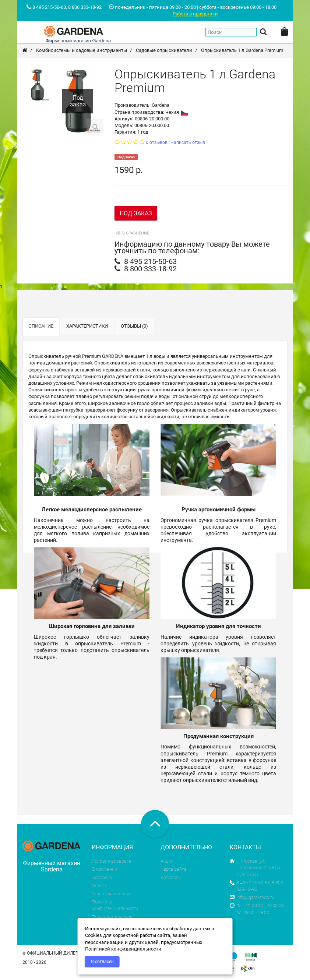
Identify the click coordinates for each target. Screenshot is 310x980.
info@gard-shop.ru (252, 897)
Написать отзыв (188, 142)
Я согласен (102, 962)
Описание (41, 326)
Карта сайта (174, 869)
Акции (167, 861)
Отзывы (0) (134, 326)
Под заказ (136, 213)
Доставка (102, 877)
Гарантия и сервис (112, 894)
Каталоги (171, 877)
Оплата (100, 886)
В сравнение (132, 233)
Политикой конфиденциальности (123, 949)
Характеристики (87, 326)
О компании (104, 869)
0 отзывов (157, 142)
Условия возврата (112, 861)
